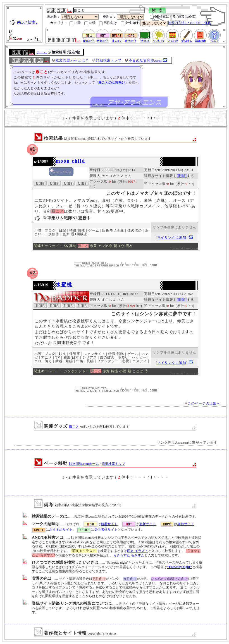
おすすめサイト (61, 530)
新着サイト (109, 524)
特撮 (115, 371)
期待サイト (186, 524)
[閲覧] (182, 176)
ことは (138, 371)
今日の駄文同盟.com (145, 61)
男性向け (108, 23)
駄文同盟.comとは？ (72, 60)
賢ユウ (119, 246)
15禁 (75, 23)
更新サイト (147, 524)
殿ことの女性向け (112, 83)
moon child (70, 161)
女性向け (130, 23)
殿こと (74, 427)
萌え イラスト (138, 551)
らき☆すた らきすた (129, 555)
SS (66, 246)
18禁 (90, 23)
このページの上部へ (202, 403)
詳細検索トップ (109, 60)
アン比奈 (105, 246)
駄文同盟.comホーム (84, 464)
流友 (129, 246)
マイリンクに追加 (172, 237)
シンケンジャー (77, 371)
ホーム (42, 52)
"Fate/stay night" (180, 567)
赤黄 (93, 246)
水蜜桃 (64, 285)
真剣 (73, 246)
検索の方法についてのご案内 (190, 23)
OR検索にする (163, 17)
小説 (123, 371)
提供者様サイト (106, 530)
